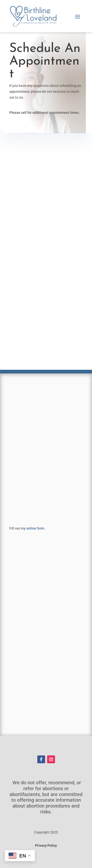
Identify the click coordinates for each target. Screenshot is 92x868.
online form (35, 528)
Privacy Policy (46, 845)
